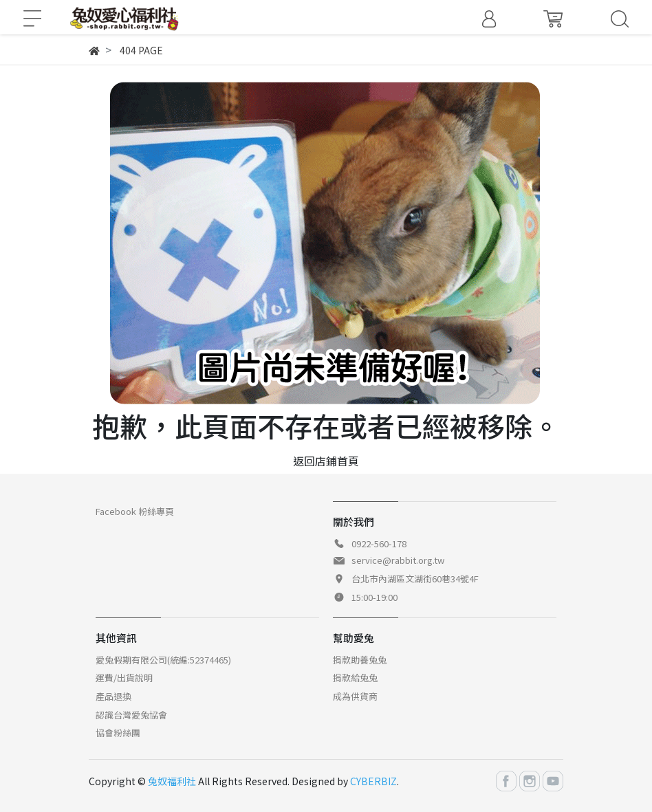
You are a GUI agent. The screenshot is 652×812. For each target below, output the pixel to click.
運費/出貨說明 (124, 678)
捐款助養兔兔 (360, 660)
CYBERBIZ (373, 781)
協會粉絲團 (118, 733)
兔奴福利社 (172, 781)
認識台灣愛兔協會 (131, 715)
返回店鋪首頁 (326, 461)
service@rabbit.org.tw (398, 560)
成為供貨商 (355, 696)
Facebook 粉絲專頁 (135, 511)
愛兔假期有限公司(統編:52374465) (163, 660)
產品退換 (113, 696)
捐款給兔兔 (355, 678)
